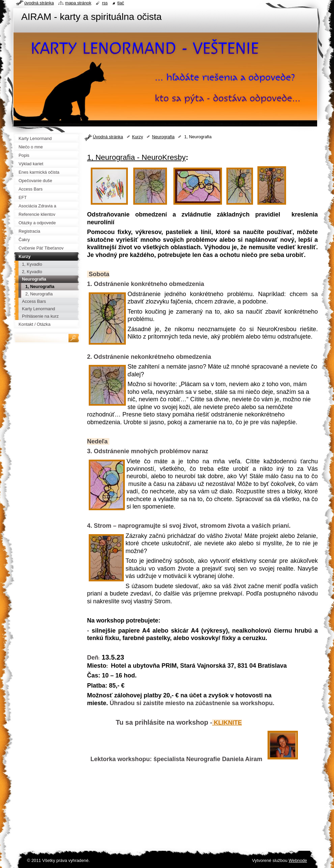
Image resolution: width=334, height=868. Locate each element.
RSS (105, 3)
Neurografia (163, 137)
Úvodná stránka (108, 137)
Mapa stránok (78, 3)
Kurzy (137, 137)
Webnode (298, 860)
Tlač (121, 3)
